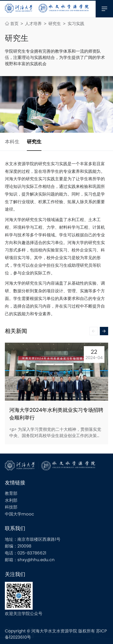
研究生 (55, 24)
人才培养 (34, 24)
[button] (104, 331)
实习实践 (76, 24)
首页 (12, 24)
